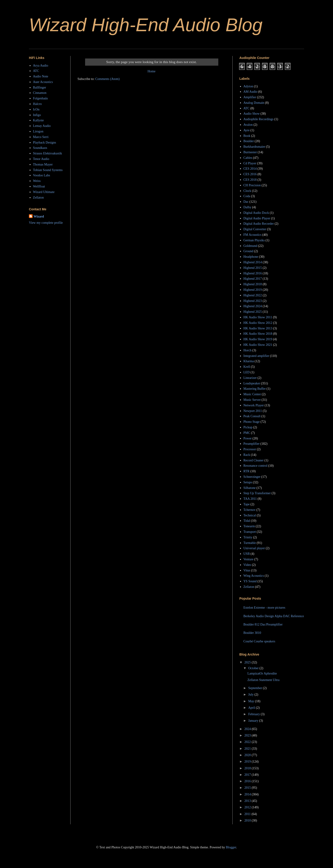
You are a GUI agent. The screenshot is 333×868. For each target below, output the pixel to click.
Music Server (252, 400)
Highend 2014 (253, 262)
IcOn (36, 109)
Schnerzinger (252, 477)
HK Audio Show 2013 (258, 328)
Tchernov (250, 510)
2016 (248, 781)
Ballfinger (40, 87)
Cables (248, 158)
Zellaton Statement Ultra (263, 680)
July (251, 695)
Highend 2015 (253, 268)
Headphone (251, 257)
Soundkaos (40, 148)
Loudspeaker (252, 383)
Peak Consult (252, 416)
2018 (248, 768)
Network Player (254, 405)
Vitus (247, 570)
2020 (248, 755)
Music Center (252, 394)
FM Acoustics (253, 235)
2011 (248, 814)
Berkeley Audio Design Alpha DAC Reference (274, 616)
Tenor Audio (41, 159)
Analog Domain (254, 103)
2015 (248, 788)
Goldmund (250, 246)
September (255, 688)
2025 (248, 662)
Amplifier (250, 97)
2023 (248, 735)
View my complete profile (46, 223)
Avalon (248, 125)
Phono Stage (252, 422)
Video (247, 565)
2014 (248, 794)
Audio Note (41, 76)
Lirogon (38, 131)
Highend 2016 (253, 273)
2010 (248, 820)
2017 (248, 775)
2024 (248, 729)
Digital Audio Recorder (259, 224)
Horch (248, 350)
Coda (247, 196)
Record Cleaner (254, 460)
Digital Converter (255, 229)
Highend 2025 (253, 312)
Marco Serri (41, 137)
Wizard (39, 216)
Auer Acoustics (43, 82)
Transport (250, 532)
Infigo (37, 115)
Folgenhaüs (41, 98)
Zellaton (39, 198)
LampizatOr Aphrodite (262, 673)
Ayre (247, 130)
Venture (249, 559)
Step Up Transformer (257, 493)
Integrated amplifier (256, 356)
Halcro (37, 104)
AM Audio (250, 92)
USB (247, 554)
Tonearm (249, 526)
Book (247, 136)
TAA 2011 (250, 499)
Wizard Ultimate (44, 192)
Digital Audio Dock (256, 213)
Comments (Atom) (107, 79)
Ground (248, 251)
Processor (250, 449)
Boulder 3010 (252, 633)
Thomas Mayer (43, 164)
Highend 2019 (253, 290)
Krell (247, 367)
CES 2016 (250, 174)
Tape (247, 504)
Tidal (247, 521)
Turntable (250, 543)
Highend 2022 (253, 295)
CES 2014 (250, 169)
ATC (36, 71)
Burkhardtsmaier (254, 147)
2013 (248, 801)
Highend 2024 (253, 306)
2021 (248, 749)
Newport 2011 (253, 411)
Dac (246, 202)
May (251, 701)
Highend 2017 (253, 279)
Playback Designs (45, 143)
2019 (248, 762)
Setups (248, 482)
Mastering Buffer (255, 389)
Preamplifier (252, 444)
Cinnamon (40, 93)
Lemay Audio (42, 126)
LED (247, 372)
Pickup (248, 427)
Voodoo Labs (42, 175)
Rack (247, 455)
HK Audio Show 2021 (258, 345)
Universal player (254, 548)
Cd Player (250, 163)
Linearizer (250, 378)
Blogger (231, 847)
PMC (247, 433)
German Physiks (254, 240)
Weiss (37, 181)
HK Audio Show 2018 (258, 334)
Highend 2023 (253, 301)
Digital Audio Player (257, 218)
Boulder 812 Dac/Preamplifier (263, 624)
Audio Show (252, 114)
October (254, 668)
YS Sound (250, 581)
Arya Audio (41, 66)
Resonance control (256, 466)
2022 (248, 742)
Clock (247, 191)
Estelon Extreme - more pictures (264, 608)
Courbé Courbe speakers (259, 641)
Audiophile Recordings (259, 119)
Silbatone (250, 488)
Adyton (248, 86)
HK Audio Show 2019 (258, 339)
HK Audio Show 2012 (258, 323)
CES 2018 (250, 180)
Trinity (248, 537)
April (252, 708)
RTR (247, 471)
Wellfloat (39, 186)
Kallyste (39, 120)
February (254, 714)
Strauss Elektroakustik (48, 153)
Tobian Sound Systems (48, 170)
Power (248, 438)
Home (151, 71)
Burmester (250, 152)
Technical (250, 515)
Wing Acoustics (254, 576)
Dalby (247, 207)
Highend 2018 (253, 284)
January (254, 721)
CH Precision (252, 185)
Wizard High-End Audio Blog (146, 25)
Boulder (249, 141)
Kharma (249, 361)
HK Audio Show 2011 (258, 317)
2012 (248, 807)
